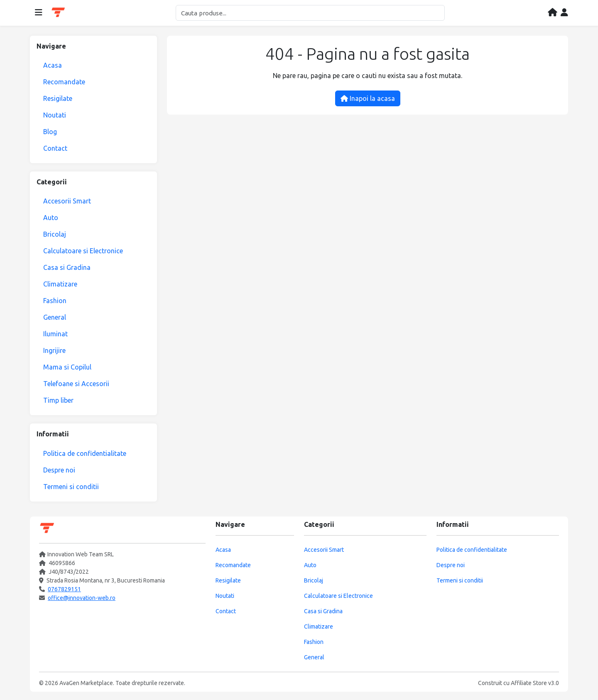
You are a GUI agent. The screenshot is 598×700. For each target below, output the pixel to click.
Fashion (55, 301)
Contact (55, 148)
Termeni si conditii (71, 487)
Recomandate (64, 82)
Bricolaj (55, 234)
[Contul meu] (564, 13)
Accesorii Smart (67, 201)
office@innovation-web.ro (82, 598)
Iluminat (55, 334)
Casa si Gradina (67, 267)
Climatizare (60, 284)
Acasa (53, 65)
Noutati (55, 115)
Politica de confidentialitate (85, 453)
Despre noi (59, 470)
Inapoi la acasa (368, 98)
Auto (51, 218)
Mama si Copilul (67, 367)
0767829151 (64, 589)
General (55, 317)
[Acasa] (553, 13)
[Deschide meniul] (39, 13)
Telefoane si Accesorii (76, 384)
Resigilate (58, 98)
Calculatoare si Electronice (83, 251)
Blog (50, 132)
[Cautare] (310, 13)
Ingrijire (54, 350)
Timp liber (58, 400)
